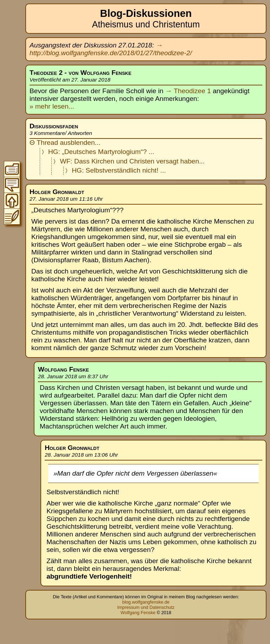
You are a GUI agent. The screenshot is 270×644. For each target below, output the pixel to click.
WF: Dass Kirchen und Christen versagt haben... (133, 161)
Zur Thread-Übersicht (12, 185)
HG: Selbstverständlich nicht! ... (119, 170)
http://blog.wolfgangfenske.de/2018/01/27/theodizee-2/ (111, 53)
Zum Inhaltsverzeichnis (12, 169)
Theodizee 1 (192, 91)
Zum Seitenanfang (12, 201)
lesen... (62, 106)
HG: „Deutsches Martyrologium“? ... (101, 152)
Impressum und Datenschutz (146, 607)
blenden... (85, 143)
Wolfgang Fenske (138, 613)
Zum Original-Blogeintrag (12, 217)
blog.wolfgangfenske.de (146, 602)
